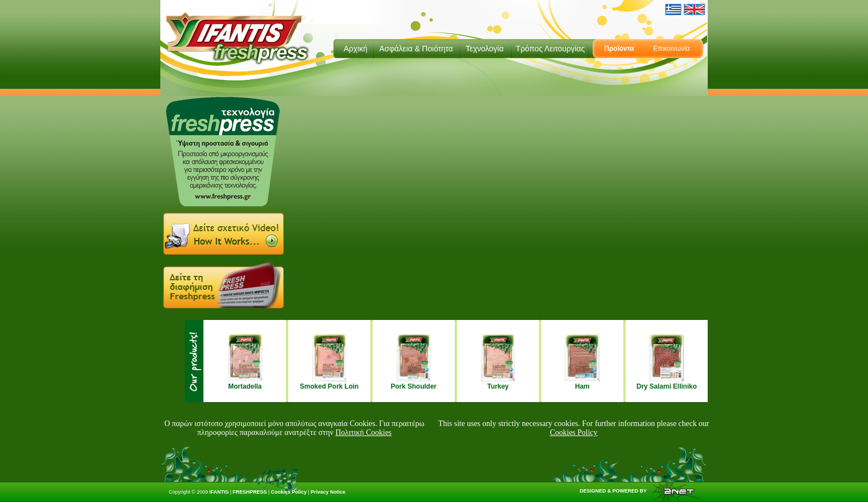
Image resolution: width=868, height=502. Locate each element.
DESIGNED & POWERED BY (638, 491)
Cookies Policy (573, 432)
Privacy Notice (328, 492)
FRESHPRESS (250, 492)
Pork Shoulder (413, 386)
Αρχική (356, 49)
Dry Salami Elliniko (666, 386)
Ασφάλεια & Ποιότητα (416, 49)
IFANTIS (219, 492)
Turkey (498, 386)
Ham (582, 386)
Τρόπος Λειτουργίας (550, 49)
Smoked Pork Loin (329, 386)
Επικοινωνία (671, 49)
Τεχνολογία (485, 49)
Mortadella (245, 386)
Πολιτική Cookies (363, 432)
